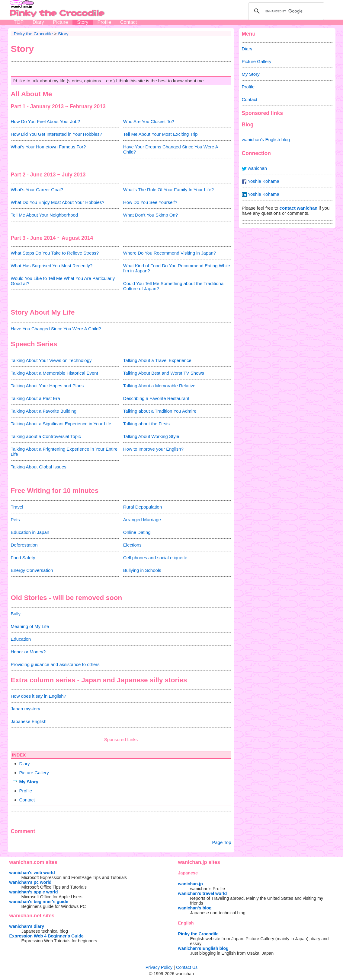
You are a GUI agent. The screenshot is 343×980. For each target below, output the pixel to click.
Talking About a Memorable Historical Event (54, 373)
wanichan (255, 168)
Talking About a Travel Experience (157, 360)
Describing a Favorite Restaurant (156, 398)
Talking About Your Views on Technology (51, 360)
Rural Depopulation (143, 507)
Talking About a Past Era (35, 398)
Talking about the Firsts (146, 424)
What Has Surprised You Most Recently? (52, 266)
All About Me (32, 94)
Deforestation (24, 545)
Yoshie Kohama (261, 181)
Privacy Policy (159, 967)
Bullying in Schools (142, 570)
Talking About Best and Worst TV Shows (164, 373)
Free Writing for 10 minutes (55, 491)
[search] (285, 11)
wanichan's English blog (266, 140)
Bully (16, 614)
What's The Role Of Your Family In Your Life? (168, 190)
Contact (128, 22)
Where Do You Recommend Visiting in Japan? (170, 253)
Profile (104, 22)
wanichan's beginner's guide (39, 902)
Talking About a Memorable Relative (159, 386)
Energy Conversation (32, 570)
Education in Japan (30, 532)
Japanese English (29, 721)
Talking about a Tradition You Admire (160, 411)
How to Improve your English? (153, 449)
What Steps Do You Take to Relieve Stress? (55, 253)
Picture (60, 22)
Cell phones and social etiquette (155, 558)
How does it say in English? (38, 696)
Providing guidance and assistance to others (55, 664)
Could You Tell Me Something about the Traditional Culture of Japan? (174, 286)
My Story (29, 782)
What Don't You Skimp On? (151, 215)
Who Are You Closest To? (149, 121)
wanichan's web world (32, 873)
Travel (17, 507)
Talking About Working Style (151, 436)
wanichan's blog (195, 908)
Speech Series (34, 344)
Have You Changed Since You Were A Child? (56, 329)
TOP (19, 22)
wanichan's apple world (34, 892)
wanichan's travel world (203, 893)
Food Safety (23, 558)
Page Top (221, 842)
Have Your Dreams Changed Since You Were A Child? (171, 149)
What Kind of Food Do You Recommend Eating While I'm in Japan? (177, 268)
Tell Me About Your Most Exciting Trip (160, 134)
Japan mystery (26, 709)
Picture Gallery (34, 773)
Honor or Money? (28, 652)
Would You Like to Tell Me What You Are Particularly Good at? (63, 281)
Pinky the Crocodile (198, 934)
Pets (15, 520)
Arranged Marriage (142, 520)
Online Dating (137, 532)
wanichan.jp (191, 884)
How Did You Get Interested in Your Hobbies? (57, 134)
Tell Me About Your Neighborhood (45, 215)
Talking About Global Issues (39, 467)
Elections (132, 545)
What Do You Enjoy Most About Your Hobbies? (58, 202)
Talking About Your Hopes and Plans (47, 386)
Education (21, 639)
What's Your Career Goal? (37, 190)
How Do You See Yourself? (150, 202)
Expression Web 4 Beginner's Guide (46, 936)
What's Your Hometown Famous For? (48, 147)
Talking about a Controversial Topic (46, 436)
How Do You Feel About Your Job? (45, 121)
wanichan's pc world (30, 882)
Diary (38, 22)
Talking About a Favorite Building (44, 411)
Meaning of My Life (30, 626)
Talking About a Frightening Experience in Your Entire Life (64, 452)
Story (83, 22)
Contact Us (187, 967)
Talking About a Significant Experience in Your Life (61, 424)
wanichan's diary (27, 926)
